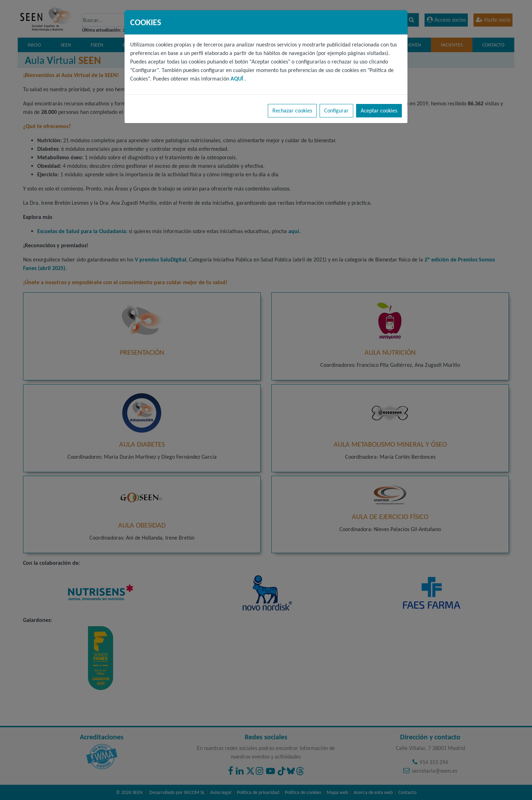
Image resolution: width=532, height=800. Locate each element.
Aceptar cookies (379, 111)
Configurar (336, 111)
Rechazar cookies (292, 111)
